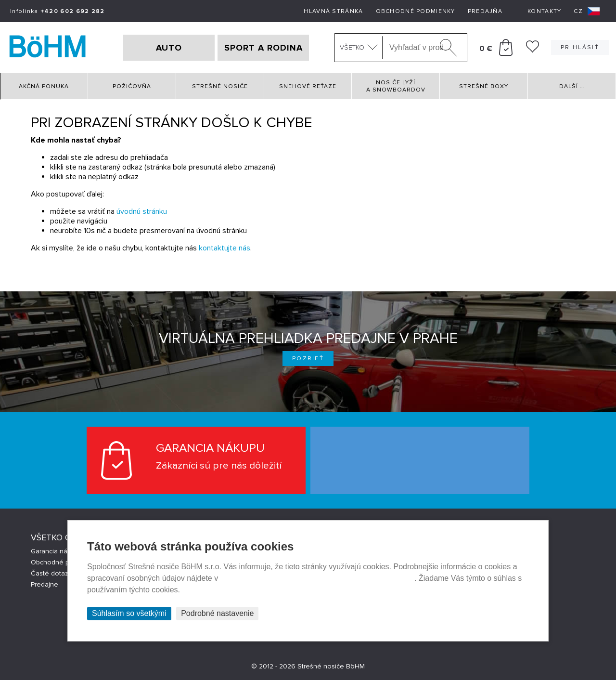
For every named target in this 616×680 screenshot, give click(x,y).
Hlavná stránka (333, 11)
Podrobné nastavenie (217, 613)
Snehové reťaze (308, 86)
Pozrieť (308, 359)
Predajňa (485, 11)
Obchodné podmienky (416, 11)
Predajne (45, 584)
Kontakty (544, 11)
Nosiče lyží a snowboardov (396, 86)
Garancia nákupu (57, 551)
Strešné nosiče (220, 86)
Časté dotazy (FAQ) (60, 573)
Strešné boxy (484, 86)
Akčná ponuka (44, 86)
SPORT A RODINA (263, 48)
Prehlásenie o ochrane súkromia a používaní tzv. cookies (317, 578)
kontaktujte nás (225, 248)
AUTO (169, 48)
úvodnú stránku (142, 211)
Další (572, 86)
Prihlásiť (580, 47)
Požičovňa (132, 86)
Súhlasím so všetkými (129, 613)
